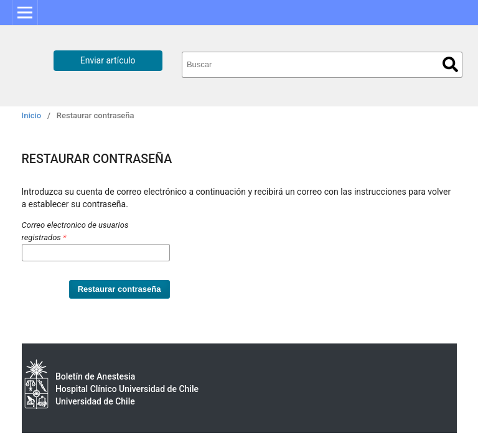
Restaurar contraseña (119, 289)
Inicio (32, 115)
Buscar (450, 64)
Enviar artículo (108, 60)
